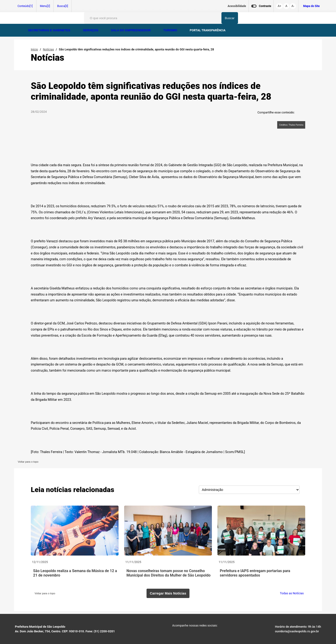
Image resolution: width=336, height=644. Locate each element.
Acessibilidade (237, 6)
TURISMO (171, 30)
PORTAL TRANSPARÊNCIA (208, 30)
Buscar (230, 18)
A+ (279, 6)
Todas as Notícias (292, 593)
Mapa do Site (311, 6)
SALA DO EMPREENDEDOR (131, 30)
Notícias (48, 49)
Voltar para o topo (27, 462)
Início (34, 49)
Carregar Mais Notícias (168, 593)
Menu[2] (45, 6)
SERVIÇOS (91, 30)
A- (293, 6)
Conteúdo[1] (25, 6)
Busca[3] (63, 6)
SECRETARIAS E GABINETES (50, 30)
